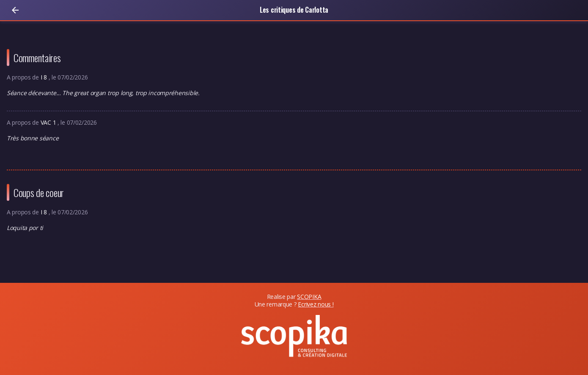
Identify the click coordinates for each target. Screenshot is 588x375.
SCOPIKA (309, 297)
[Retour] (15, 10)
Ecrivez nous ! (316, 304)
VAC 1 (49, 122)
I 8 (45, 77)
